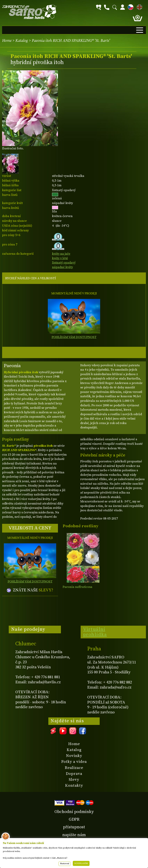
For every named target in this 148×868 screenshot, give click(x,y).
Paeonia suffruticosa (77, 587)
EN (139, 7)
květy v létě (60, 258)
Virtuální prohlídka (95, 632)
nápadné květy (62, 267)
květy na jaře (61, 254)
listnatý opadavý (64, 263)
